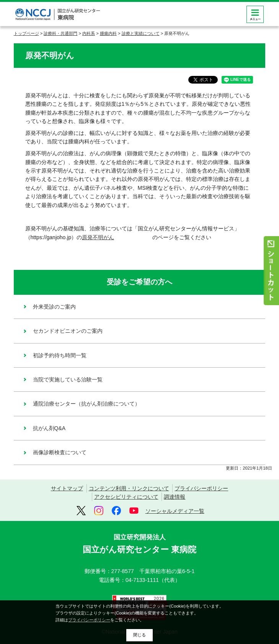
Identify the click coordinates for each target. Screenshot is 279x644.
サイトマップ (67, 488)
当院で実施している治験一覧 (68, 379)
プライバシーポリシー (201, 488)
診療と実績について (141, 33)
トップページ (26, 33)
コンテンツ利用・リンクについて (129, 488)
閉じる (139, 635)
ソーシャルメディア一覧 (175, 511)
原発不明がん (117, 237)
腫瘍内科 (108, 33)
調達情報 (175, 497)
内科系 (89, 33)
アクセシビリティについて (126, 497)
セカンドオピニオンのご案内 (68, 331)
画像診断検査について (60, 452)
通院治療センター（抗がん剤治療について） (86, 404)
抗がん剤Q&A (49, 428)
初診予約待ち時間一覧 (60, 355)
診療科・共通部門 (60, 33)
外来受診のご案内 (54, 307)
